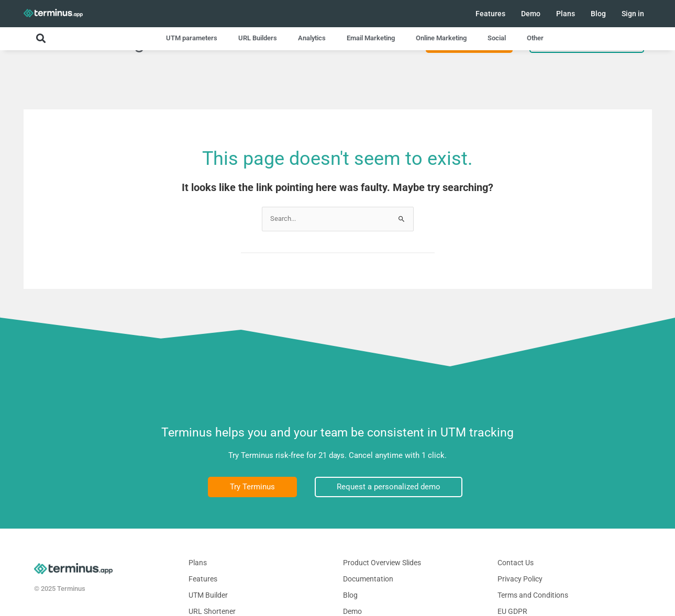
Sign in (633, 14)
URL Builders (258, 38)
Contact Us (516, 563)
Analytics (312, 38)
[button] (41, 38)
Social (497, 38)
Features (490, 14)
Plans (566, 14)
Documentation (368, 579)
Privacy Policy (520, 579)
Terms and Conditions (533, 595)
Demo (531, 14)
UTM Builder (208, 595)
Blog (598, 14)
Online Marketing (441, 38)
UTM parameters (192, 38)
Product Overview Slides (382, 563)
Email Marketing (371, 38)
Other (535, 38)
